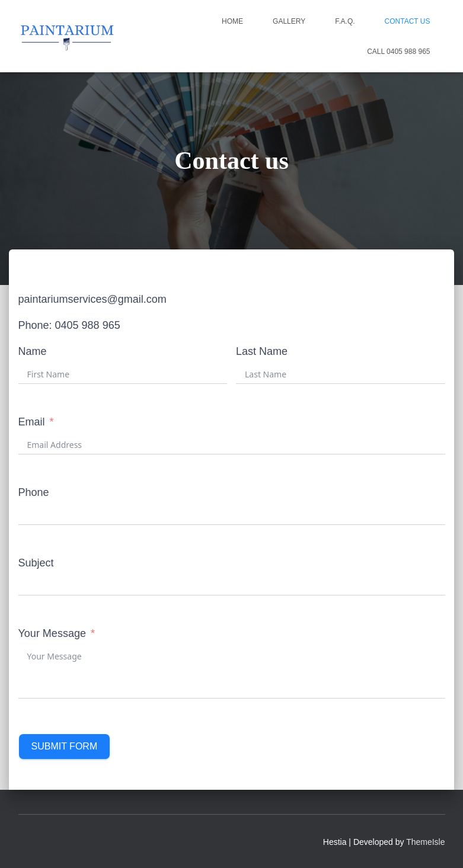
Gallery (289, 21)
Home (232, 21)
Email (32, 422)
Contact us (408, 21)
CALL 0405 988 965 (398, 52)
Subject (36, 563)
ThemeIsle (425, 842)
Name (33, 351)
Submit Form (65, 746)
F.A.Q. (345, 21)
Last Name (262, 351)
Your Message (52, 633)
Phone (34, 492)
